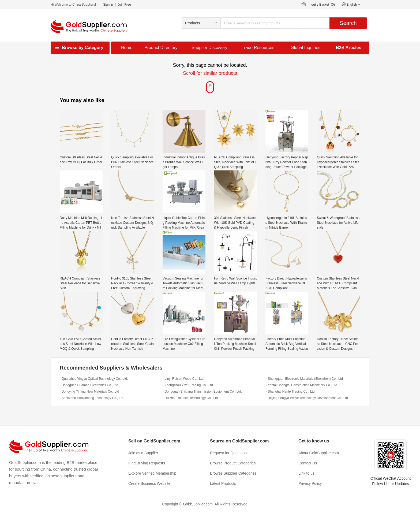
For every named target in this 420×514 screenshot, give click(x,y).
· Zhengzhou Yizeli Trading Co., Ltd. (188, 385)
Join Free (124, 5)
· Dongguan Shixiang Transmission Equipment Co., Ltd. (202, 392)
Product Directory (161, 48)
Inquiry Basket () (322, 5)
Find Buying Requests (147, 463)
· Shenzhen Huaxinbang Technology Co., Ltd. (92, 398)
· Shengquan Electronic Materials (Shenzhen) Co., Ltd (304, 379)
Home (127, 48)
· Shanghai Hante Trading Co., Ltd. (291, 392)
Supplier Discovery (209, 48)
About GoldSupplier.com (319, 453)
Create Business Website (149, 483)
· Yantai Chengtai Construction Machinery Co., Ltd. (302, 385)
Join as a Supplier (143, 453)
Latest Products (223, 483)
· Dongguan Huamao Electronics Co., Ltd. (89, 385)
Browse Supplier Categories (233, 473)
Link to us (306, 473)
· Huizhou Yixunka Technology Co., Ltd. (191, 398)
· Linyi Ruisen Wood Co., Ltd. (184, 379)
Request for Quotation (228, 453)
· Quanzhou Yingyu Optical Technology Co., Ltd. (94, 379)
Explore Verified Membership (152, 473)
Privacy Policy (310, 483)
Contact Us (308, 463)
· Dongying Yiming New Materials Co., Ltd (89, 392)
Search (348, 23)
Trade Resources (258, 48)
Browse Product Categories (233, 463)
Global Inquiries (305, 48)
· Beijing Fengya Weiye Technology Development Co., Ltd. (307, 398)
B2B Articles (349, 48)
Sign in (108, 5)
